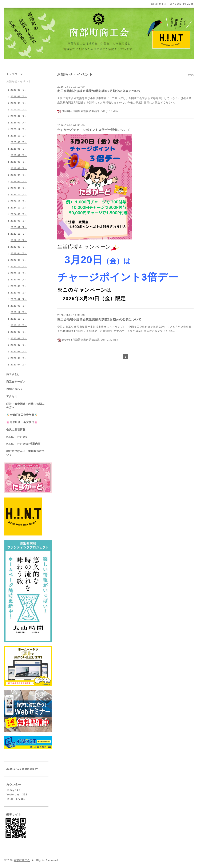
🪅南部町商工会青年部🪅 (22, 415)
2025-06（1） (19, 162)
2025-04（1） (19, 175)
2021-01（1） (19, 306)
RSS (191, 75)
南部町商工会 (22, 860)
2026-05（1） (19, 96)
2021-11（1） (19, 266)
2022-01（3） (19, 260)
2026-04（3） (19, 103)
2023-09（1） (19, 221)
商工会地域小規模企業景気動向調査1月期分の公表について (99, 319)
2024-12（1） (19, 195)
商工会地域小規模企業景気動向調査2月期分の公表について (99, 91)
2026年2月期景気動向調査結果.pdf (83, 111)
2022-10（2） (19, 240)
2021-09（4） (19, 280)
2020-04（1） (19, 365)
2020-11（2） (19, 319)
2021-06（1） (19, 293)
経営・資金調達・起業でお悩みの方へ (25, 406)
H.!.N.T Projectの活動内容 (23, 444)
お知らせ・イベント (19, 81)
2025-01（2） (19, 188)
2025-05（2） (19, 168)
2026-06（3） (19, 90)
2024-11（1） (19, 201)
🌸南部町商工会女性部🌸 (22, 422)
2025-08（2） (19, 149)
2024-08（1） (19, 214)
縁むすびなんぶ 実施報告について (25, 453)
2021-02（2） (19, 299)
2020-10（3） (19, 325)
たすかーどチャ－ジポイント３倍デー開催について (94, 130)
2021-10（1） (19, 273)
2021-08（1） (19, 286)
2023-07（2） (19, 227)
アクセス (12, 396)
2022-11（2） (19, 234)
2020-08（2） (19, 338)
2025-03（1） (19, 181)
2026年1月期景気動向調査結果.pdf (83, 340)
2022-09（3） (19, 247)
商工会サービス (16, 382)
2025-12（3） (19, 129)
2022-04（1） (19, 253)
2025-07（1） (19, 155)
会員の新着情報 (16, 430)
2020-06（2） (19, 352)
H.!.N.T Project (17, 437)
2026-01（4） (19, 123)
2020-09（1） (19, 332)
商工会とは (13, 374)
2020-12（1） (19, 312)
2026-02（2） (19, 116)
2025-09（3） (19, 142)
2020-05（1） (19, 358)
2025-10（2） (19, 136)
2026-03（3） (19, 110)
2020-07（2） (19, 345)
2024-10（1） (19, 208)
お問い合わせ (15, 389)
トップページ (15, 74)
